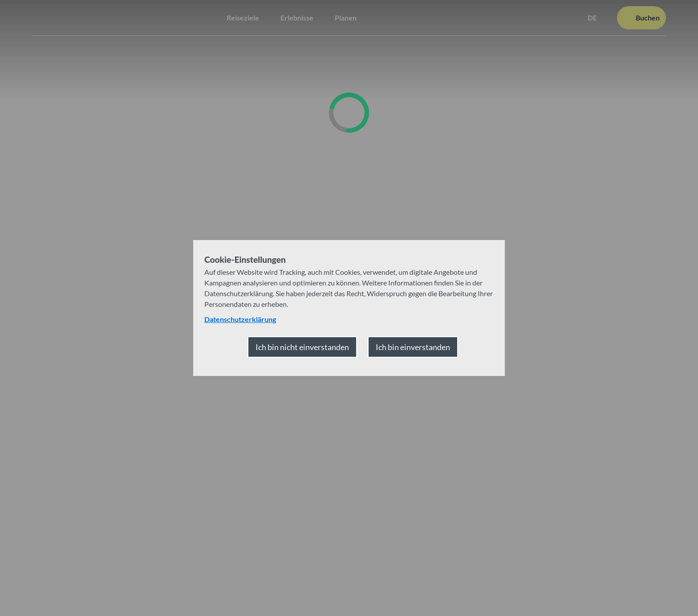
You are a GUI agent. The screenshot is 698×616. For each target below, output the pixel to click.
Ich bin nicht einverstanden (302, 347)
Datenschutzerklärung (240, 319)
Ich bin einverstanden (413, 347)
